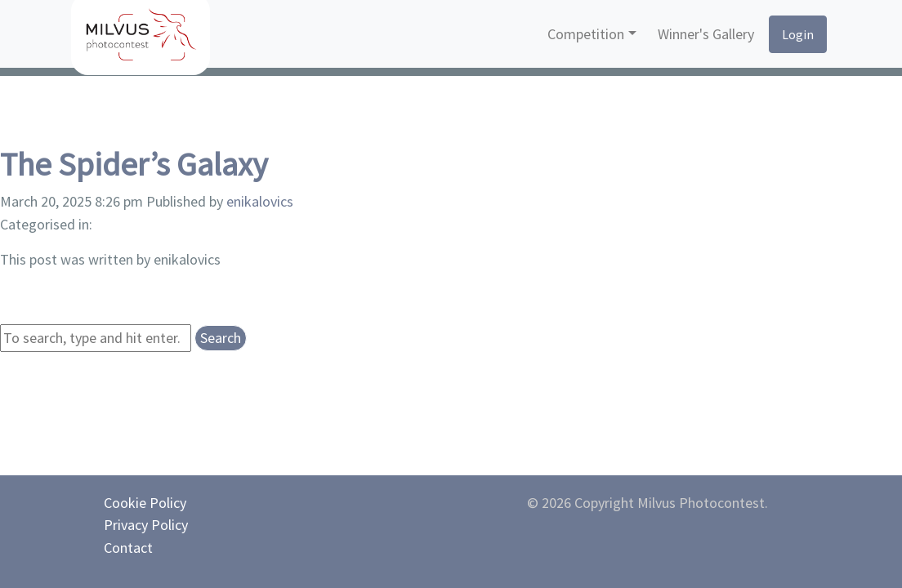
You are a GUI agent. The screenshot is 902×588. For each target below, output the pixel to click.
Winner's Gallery (706, 34)
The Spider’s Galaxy (134, 164)
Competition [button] (586, 34)
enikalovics (260, 201)
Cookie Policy (145, 503)
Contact (128, 548)
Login (798, 34)
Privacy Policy (146, 525)
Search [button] (221, 338)
